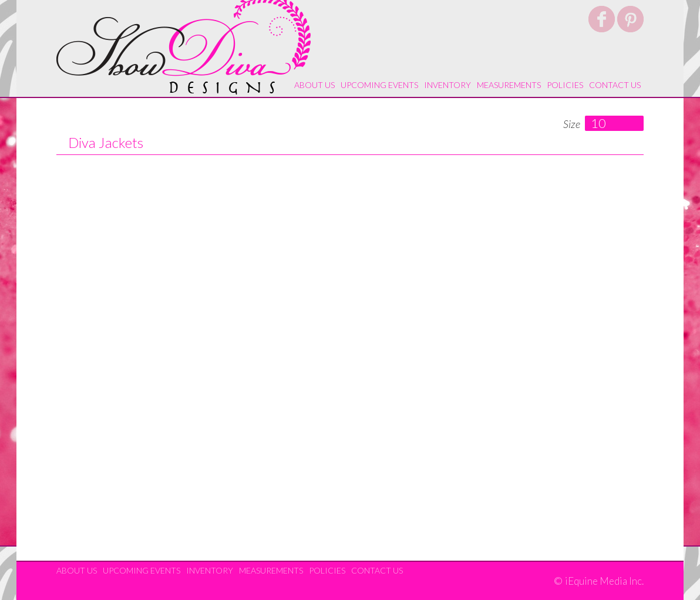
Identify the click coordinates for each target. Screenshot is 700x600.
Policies (565, 85)
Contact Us (615, 85)
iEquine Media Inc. (604, 581)
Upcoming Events (379, 85)
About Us (314, 85)
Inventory (447, 85)
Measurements (509, 85)
